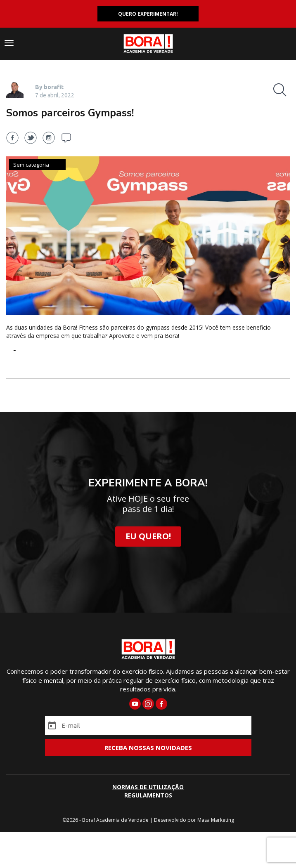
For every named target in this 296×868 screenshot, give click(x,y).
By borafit (49, 87)
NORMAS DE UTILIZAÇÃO (148, 787)
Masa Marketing (216, 820)
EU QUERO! (148, 536)
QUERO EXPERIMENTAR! (148, 14)
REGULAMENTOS (148, 795)
